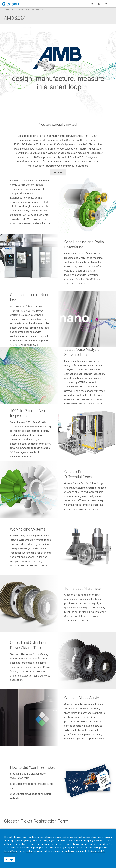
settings (69, 851)
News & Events (17, 10)
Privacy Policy (10, 851)
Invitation (58, 172)
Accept (10, 859)
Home (6, 10)
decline (29, 851)
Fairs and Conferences (34, 10)
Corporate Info (98, 851)
